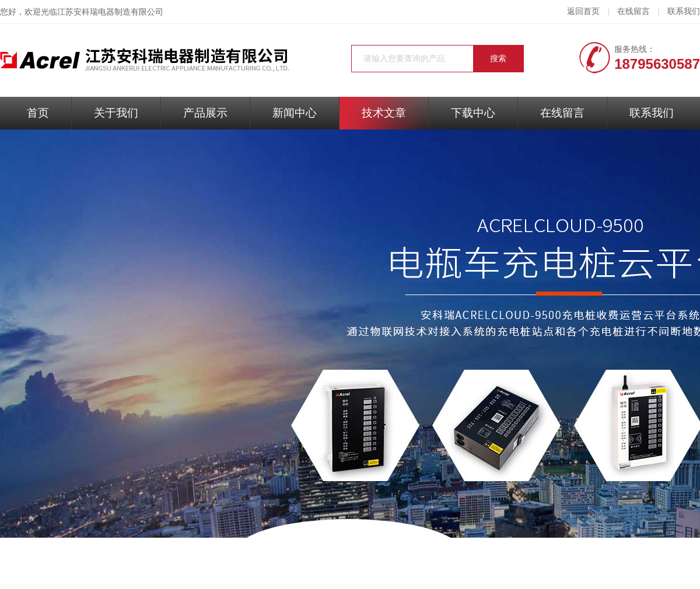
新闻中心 (295, 113)
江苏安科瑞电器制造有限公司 (110, 12)
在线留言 (633, 11)
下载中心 (473, 113)
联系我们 (684, 11)
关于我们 (116, 113)
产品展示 (205, 113)
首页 (38, 113)
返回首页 (583, 11)
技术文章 (384, 113)
